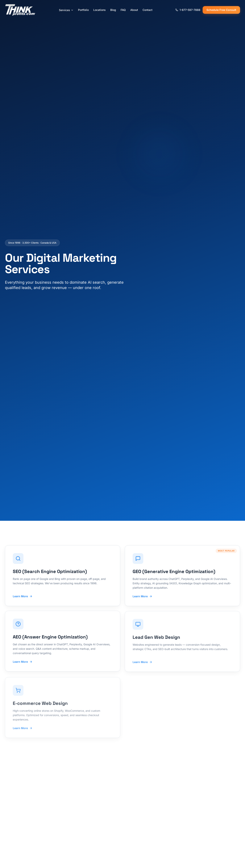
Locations (100, 10)
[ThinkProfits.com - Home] (21, 10)
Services (66, 10)
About (134, 10)
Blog (113, 10)
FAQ (123, 10)
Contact (147, 10)
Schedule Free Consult (221, 10)
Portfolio (83, 10)
